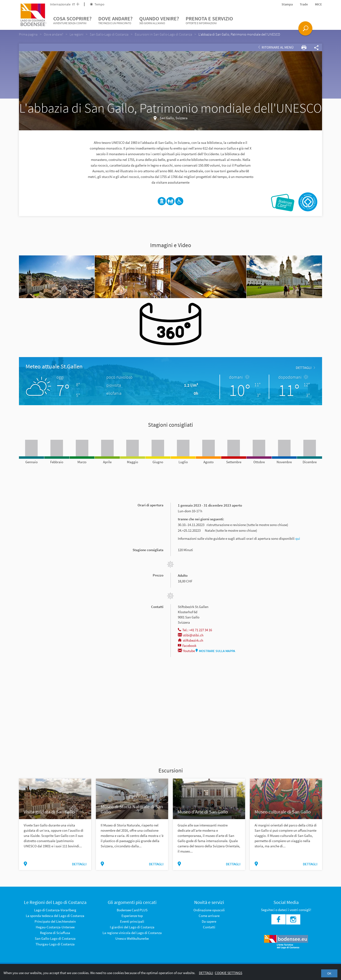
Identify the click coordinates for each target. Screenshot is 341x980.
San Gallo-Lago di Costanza (55, 938)
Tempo (97, 4)
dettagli (305, 367)
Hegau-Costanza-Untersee (55, 927)
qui (298, 538)
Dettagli (206, 973)
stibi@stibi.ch (191, 635)
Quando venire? (159, 20)
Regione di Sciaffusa (55, 933)
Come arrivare (209, 916)
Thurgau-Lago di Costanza (55, 944)
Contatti (209, 927)
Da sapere (209, 921)
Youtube (186, 651)
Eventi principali (132, 921)
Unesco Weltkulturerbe (132, 938)
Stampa (287, 4)
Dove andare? (115, 20)
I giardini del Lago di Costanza (132, 927)
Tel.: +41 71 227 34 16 (195, 630)
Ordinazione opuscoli (209, 910)
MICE (319, 4)
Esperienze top (132, 916)
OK (329, 973)
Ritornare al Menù (276, 47)
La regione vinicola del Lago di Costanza (132, 933)
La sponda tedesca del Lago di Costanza (55, 916)
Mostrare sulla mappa (215, 651)
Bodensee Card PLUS (132, 910)
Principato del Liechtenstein (55, 921)
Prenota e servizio (209, 20)
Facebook (187, 646)
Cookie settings (229, 973)
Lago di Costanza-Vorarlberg (55, 910)
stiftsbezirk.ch (191, 640)
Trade (304, 4)
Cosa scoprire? (72, 20)
